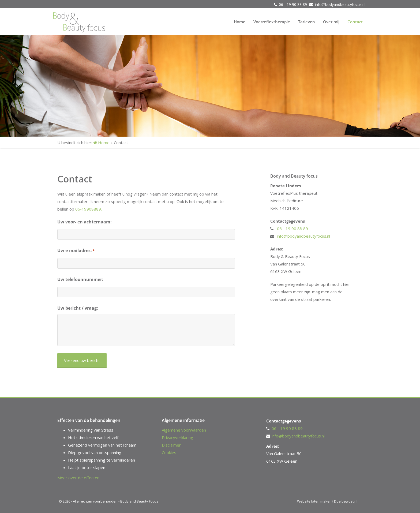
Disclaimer (171, 445)
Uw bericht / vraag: (78, 308)
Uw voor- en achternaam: (85, 222)
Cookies (169, 452)
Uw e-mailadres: (76, 251)
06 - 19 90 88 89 (293, 4)
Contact (355, 22)
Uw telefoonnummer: (80, 279)
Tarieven (307, 22)
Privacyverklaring (177, 437)
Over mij (331, 22)
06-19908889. (89, 209)
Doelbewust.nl (346, 501)
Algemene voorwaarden (184, 430)
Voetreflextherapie (272, 22)
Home (240, 22)
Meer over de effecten (78, 478)
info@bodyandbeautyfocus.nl (340, 4)
